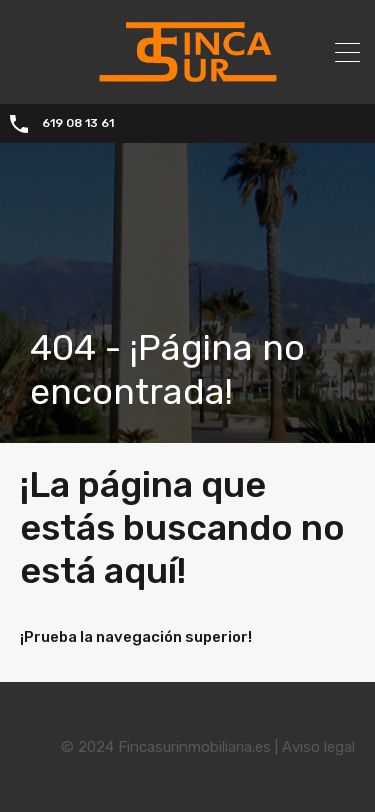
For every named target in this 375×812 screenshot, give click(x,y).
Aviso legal (318, 747)
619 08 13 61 (78, 123)
